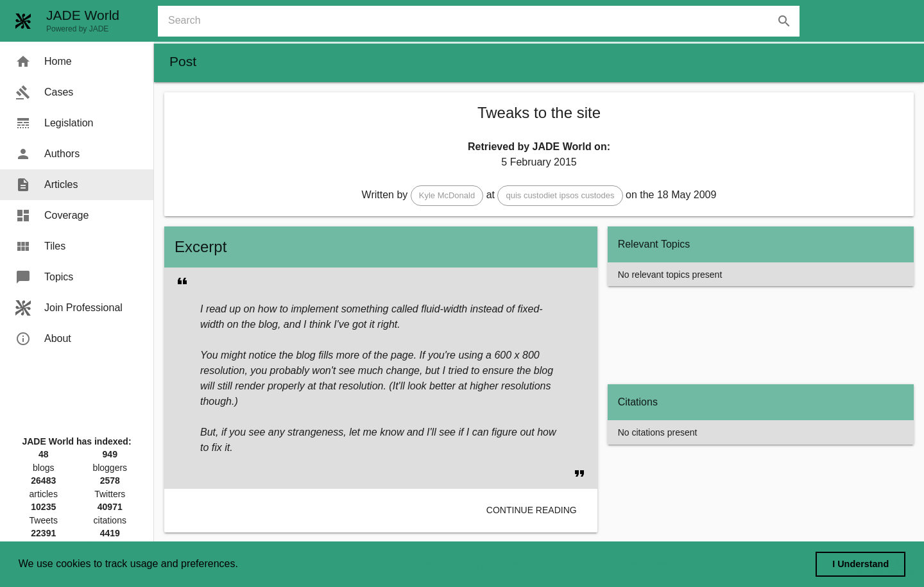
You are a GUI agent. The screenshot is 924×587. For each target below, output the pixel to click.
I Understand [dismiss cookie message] (860, 564)
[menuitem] (77, 62)
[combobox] (484, 21)
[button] (447, 196)
